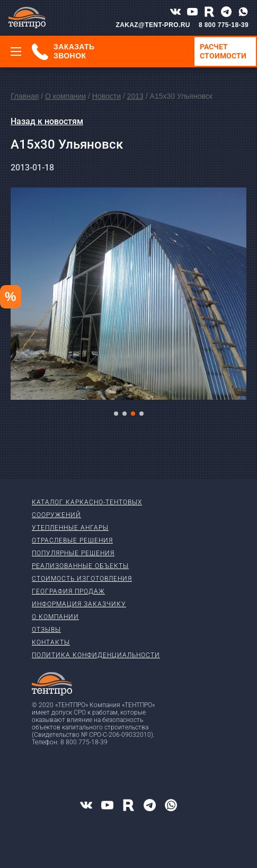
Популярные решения (73, 553)
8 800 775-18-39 (224, 25)
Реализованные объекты (80, 566)
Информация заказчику (79, 604)
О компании (65, 96)
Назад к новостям (47, 121)
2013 (135, 96)
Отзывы (46, 630)
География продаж (68, 591)
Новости (107, 96)
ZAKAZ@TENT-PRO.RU (153, 25)
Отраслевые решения (72, 540)
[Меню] (16, 51)
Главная (25, 96)
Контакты (51, 642)
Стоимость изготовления (82, 579)
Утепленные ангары (70, 528)
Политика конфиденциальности (96, 655)
